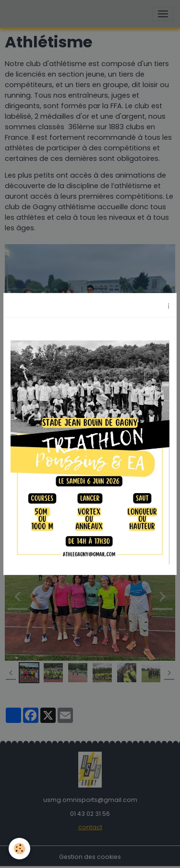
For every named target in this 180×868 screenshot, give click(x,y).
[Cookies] (19, 849)
